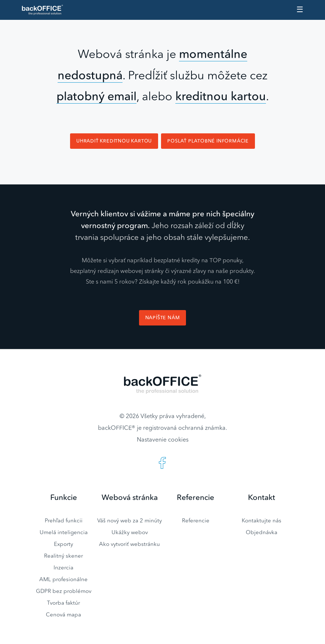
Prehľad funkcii (64, 520)
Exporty (63, 544)
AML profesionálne (63, 579)
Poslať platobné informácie (208, 141)
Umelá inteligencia (64, 532)
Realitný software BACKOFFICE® (45, 10)
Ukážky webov (130, 532)
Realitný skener (63, 556)
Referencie (196, 520)
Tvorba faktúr (63, 603)
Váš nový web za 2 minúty (129, 520)
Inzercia (63, 567)
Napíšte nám (163, 318)
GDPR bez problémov (64, 591)
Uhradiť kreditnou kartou (114, 141)
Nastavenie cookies (163, 439)
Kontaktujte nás (262, 520)
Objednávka (262, 532)
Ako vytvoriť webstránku (129, 544)
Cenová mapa (63, 614)
